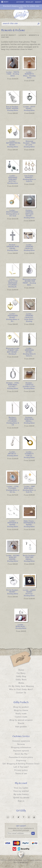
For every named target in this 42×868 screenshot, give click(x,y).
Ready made (21, 714)
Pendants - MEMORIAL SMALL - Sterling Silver (29, 420)
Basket (38, 2)
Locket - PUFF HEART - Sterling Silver (29, 108)
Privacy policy (21, 770)
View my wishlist (21, 791)
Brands (21, 723)
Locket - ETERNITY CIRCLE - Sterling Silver (29, 455)
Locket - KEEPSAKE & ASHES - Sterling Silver (13, 524)
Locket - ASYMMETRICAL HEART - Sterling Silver (13, 144)
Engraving (21, 760)
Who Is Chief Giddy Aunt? (21, 689)
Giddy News (21, 680)
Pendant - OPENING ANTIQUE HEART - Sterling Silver (29, 214)
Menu (5, 2)
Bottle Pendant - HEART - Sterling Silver (13, 592)
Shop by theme (21, 710)
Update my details (21, 797)
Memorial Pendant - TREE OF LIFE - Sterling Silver (29, 144)
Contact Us (21, 693)
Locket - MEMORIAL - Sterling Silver (21, 626)
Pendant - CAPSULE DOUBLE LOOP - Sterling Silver (29, 386)
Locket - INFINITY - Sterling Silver (13, 454)
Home (21, 670)
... (29, 178)
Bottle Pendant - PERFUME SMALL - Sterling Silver (29, 558)
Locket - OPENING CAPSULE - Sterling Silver (29, 247)
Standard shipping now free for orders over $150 (21, 7)
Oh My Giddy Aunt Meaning (21, 686)
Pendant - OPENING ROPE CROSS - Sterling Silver (13, 247)
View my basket (21, 788)
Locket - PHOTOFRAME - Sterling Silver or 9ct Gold (13, 213)
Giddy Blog (21, 676)
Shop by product (21, 707)
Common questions (21, 741)
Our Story (21, 673)
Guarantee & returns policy (21, 757)
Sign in (21, 801)
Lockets (22, 35)
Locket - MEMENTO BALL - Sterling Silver (29, 75)
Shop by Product (8, 35)
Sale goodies (21, 727)
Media (21, 683)
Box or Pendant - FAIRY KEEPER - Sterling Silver (13, 108)
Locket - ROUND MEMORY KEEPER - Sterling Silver (13, 558)
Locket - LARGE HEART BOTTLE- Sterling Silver (29, 593)
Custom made (21, 717)
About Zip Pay (21, 754)
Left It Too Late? (21, 767)
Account (20, 2)
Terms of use (21, 773)
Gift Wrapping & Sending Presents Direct (21, 764)
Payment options (21, 751)
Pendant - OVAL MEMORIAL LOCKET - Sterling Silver (13, 386)
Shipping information (21, 747)
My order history (21, 794)
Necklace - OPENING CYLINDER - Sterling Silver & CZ (13, 421)
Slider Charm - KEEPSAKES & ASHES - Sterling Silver (29, 524)
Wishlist (30, 2)
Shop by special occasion (21, 720)
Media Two (24, 862)
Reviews (21, 744)
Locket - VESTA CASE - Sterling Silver (13, 74)
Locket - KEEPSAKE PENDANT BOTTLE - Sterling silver (13, 179)
